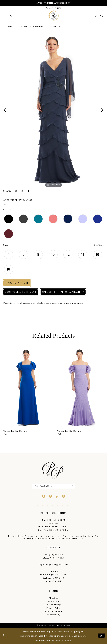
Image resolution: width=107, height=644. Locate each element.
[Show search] (11, 16)
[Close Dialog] (4, 636)
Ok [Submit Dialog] (102, 636)
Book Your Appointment (21, 292)
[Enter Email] (53, 486)
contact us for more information (67, 303)
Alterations (53, 601)
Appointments (45, 3)
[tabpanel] (53, 110)
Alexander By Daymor (31, 27)
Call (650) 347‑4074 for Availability (64, 292)
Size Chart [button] (99, 245)
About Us (54, 598)
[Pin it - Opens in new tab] (22, 191)
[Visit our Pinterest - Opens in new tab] (64, 496)
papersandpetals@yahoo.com (53, 565)
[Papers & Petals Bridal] (53, 16)
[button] (6, 16)
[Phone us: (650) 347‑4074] (53, 8)
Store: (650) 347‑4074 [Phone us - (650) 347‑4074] (53, 558)
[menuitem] (6, 16)
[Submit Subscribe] (72, 486)
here (69, 640)
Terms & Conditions (54, 611)
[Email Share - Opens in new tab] (28, 191)
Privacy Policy (54, 608)
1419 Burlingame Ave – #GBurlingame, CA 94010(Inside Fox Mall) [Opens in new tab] (53, 578)
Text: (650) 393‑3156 (53, 555)
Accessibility (54, 615)
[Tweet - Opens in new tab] (16, 191)
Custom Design (54, 605)
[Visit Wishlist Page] (102, 16)
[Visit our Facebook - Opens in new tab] (44, 496)
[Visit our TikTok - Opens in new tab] (57, 496)
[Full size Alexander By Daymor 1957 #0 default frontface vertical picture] (53, 110)
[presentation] (27, 388)
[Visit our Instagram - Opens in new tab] (50, 496)
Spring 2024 (56, 27)
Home (10, 27)
